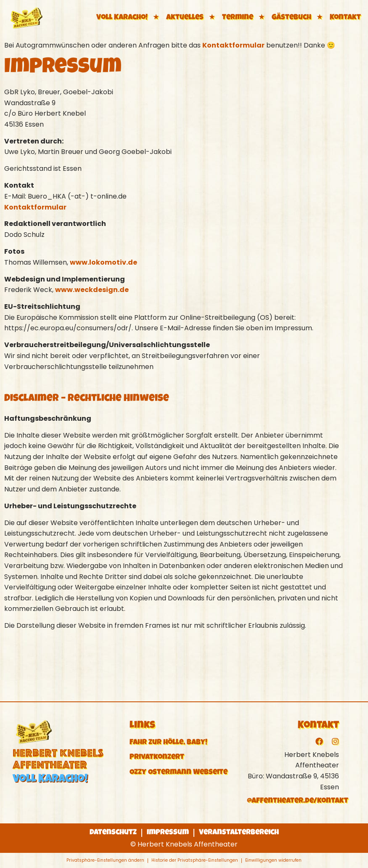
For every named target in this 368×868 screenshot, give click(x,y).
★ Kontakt (338, 18)
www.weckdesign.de (92, 290)
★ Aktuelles (177, 18)
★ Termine (230, 18)
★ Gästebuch (284, 18)
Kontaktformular (233, 45)
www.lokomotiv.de (103, 262)
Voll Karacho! (122, 18)
